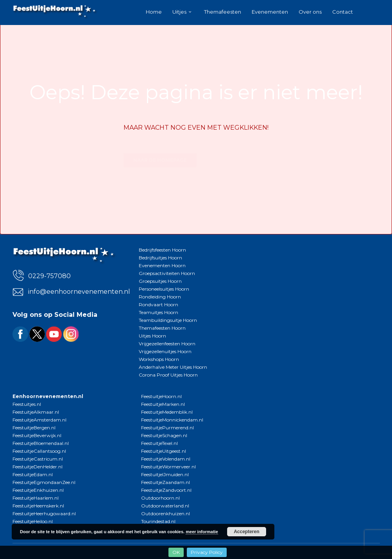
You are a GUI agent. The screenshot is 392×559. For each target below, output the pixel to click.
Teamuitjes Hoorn (158, 312)
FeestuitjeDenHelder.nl (38, 467)
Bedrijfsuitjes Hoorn (160, 258)
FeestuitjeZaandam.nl (166, 482)
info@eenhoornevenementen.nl (78, 292)
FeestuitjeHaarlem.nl (36, 498)
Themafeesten (223, 12)
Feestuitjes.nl (27, 404)
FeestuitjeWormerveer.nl (168, 467)
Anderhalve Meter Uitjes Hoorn (173, 367)
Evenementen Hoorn (162, 265)
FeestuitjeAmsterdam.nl (39, 420)
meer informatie (202, 532)
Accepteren (246, 532)
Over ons (310, 12)
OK (176, 552)
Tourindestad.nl (158, 521)
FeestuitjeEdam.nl (33, 474)
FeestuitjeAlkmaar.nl (36, 412)
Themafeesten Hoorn (162, 328)
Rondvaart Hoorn (158, 305)
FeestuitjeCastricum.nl (38, 459)
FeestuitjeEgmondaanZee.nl (44, 482)
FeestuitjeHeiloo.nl (33, 521)
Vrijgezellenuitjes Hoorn (165, 351)
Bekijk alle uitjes (234, 146)
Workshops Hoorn (159, 359)
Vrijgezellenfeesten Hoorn (167, 344)
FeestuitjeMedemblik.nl (167, 412)
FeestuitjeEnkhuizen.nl (38, 490)
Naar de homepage (160, 146)
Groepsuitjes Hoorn (160, 281)
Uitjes (179, 12)
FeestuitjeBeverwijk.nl (37, 435)
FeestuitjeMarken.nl (163, 404)
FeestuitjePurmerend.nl (167, 428)
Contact (343, 12)
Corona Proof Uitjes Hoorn (168, 375)
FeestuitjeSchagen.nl (164, 435)
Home (154, 12)
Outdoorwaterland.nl (165, 506)
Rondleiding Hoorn (160, 297)
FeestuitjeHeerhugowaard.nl (44, 513)
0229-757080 (49, 276)
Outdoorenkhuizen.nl (166, 513)
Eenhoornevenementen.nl (48, 396)
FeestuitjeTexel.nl (159, 443)
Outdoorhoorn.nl (160, 498)
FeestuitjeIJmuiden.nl (165, 474)
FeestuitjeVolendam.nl (166, 459)
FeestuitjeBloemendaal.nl (41, 443)
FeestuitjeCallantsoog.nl (39, 451)
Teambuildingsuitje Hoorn (168, 320)
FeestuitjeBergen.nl (34, 428)
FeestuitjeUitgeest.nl (164, 451)
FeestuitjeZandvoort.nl (166, 490)
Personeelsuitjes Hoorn (164, 289)
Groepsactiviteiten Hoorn (167, 273)
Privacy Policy (207, 552)
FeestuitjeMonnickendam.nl (172, 420)
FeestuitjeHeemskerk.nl (38, 506)
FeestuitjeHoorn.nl (161, 396)
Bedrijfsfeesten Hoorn (162, 250)
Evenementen (270, 12)
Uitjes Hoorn (152, 336)
